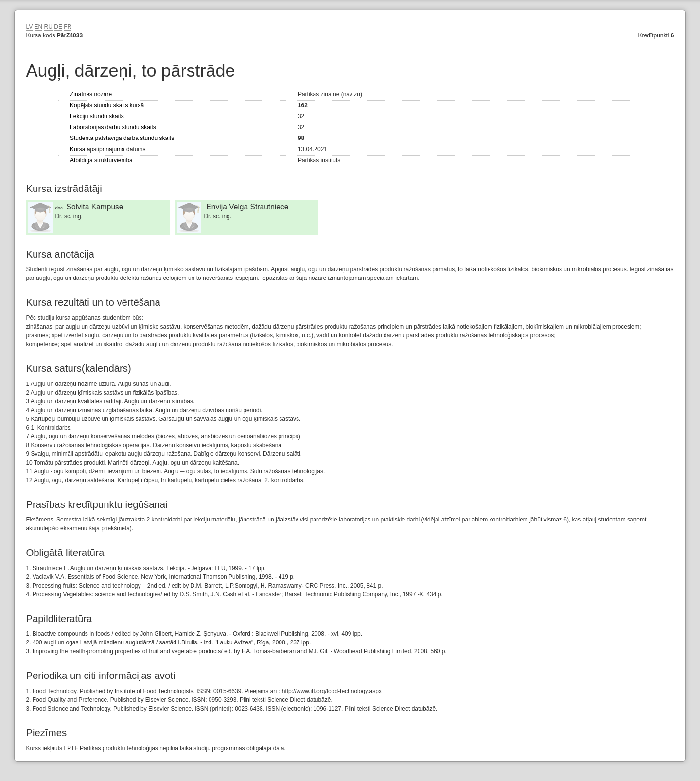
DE (58, 27)
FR (68, 27)
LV (29, 27)
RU (48, 27)
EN (39, 27)
